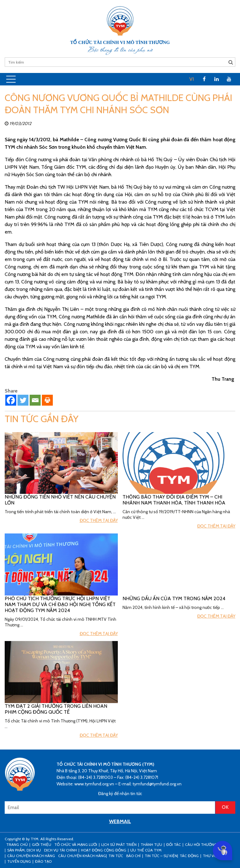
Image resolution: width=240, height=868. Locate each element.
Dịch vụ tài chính (60, 850)
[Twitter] (23, 400)
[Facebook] (11, 400)
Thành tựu (151, 844)
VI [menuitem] (192, 79)
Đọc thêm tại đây (99, 520)
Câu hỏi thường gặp (205, 844)
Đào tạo (43, 861)
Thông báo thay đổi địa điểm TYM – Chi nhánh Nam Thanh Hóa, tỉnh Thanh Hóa (174, 500)
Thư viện (211, 856)
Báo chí (133, 856)
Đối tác (174, 844)
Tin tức (116, 856)
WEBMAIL (120, 821)
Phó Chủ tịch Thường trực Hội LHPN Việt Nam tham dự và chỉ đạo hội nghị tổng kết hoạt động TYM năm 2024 (60, 604)
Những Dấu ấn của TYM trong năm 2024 (174, 598)
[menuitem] (192, 79)
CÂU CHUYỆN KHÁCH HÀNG (31, 856)
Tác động (189, 856)
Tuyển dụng (19, 861)
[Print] (47, 400)
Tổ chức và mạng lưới (76, 844)
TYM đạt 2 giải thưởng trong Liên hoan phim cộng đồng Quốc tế (56, 709)
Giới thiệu (42, 844)
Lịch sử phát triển (119, 844)
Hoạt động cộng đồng (104, 850)
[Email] (35, 400)
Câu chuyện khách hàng (82, 856)
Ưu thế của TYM (146, 850)
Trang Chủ (17, 844)
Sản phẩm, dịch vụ (24, 850)
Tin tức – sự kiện (161, 856)
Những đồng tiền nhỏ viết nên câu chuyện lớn (60, 500)
